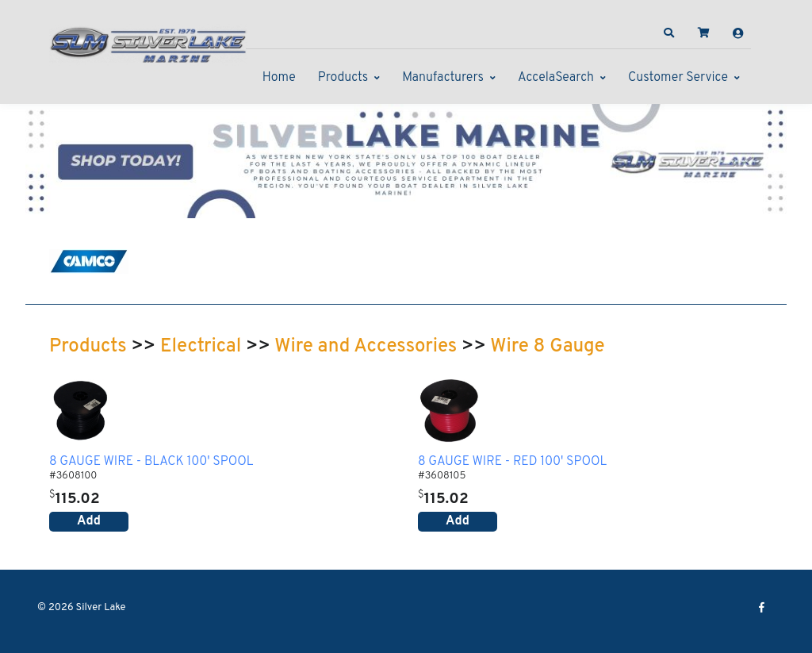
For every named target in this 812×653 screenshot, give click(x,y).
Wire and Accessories (366, 347)
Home (279, 78)
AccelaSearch (556, 78)
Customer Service (678, 78)
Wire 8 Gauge (547, 347)
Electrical (201, 347)
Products (343, 78)
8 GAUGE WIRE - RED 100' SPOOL (512, 463)
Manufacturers (443, 78)
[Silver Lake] (148, 43)
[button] (669, 33)
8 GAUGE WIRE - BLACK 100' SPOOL (151, 463)
